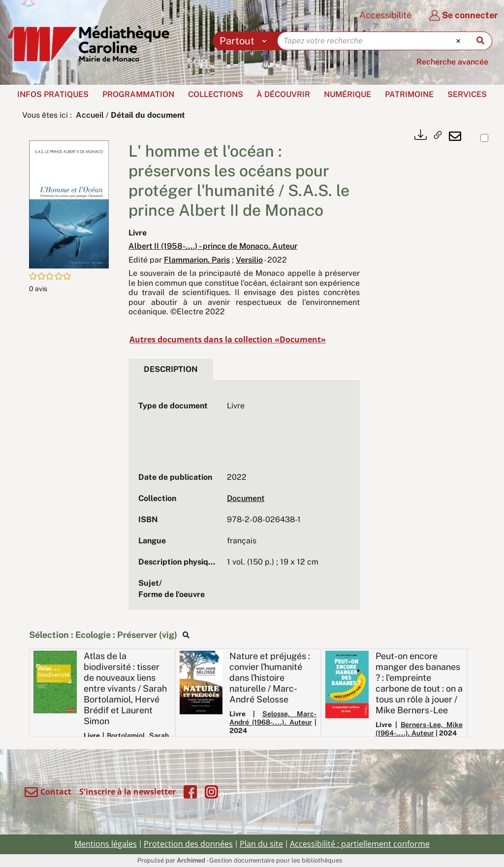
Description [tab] (171, 369)
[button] (69, 204)
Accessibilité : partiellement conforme (360, 844)
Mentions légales (106, 844)
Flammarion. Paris (197, 260)
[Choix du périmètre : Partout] (245, 41)
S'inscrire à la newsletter (127, 792)
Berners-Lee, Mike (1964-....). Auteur (419, 729)
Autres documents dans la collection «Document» (228, 339)
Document (246, 498)
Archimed (191, 860)
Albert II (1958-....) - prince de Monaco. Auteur (213, 246)
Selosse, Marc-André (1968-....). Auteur (273, 718)
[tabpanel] (244, 500)
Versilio (249, 260)
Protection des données (188, 844)
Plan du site (261, 844)
